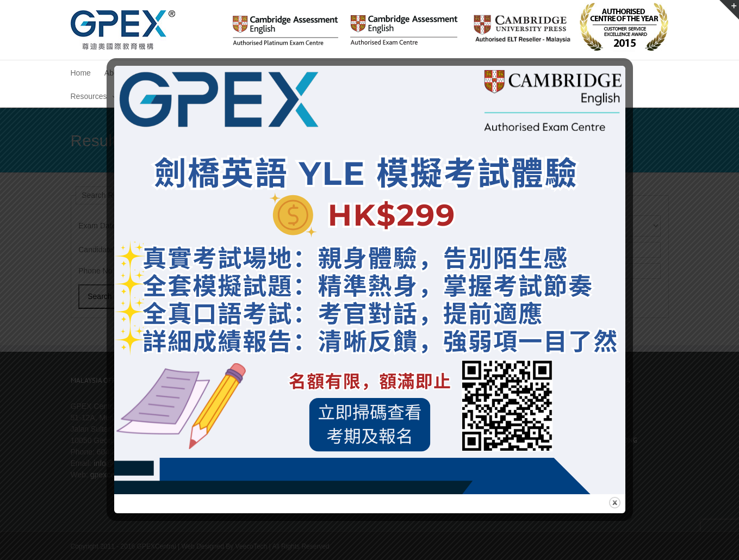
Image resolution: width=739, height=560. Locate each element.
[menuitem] (81, 72)
